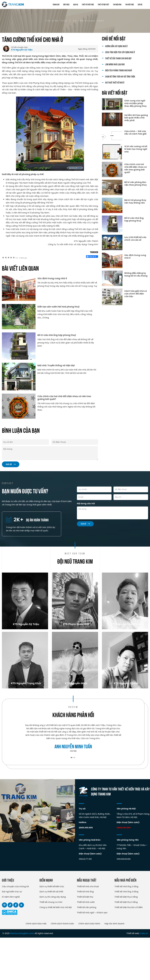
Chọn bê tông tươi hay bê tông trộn (120, 76)
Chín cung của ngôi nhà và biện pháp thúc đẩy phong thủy (136, 103)
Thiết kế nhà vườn (86, 944)
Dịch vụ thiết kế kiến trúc (52, 929)
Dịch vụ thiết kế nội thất (51, 934)
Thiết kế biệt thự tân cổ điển (129, 950)
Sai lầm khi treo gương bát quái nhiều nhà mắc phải (136, 118)
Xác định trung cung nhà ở (52, 278)
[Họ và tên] (94, 489)
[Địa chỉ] (131, 497)
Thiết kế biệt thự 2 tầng (126, 939)
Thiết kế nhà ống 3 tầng (126, 934)
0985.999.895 (86, 870)
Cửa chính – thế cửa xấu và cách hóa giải (135, 133)
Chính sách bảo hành (89, 966)
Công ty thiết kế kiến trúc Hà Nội (56, 950)
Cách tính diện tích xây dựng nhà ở (120, 52)
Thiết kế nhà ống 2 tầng (126, 929)
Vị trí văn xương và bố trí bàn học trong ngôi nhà (136, 149)
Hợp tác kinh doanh (114, 966)
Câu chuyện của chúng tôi (15, 929)
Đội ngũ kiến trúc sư (12, 934)
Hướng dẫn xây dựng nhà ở (116, 46)
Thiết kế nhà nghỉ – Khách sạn (92, 955)
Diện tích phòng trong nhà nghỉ (119, 70)
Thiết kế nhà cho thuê (88, 929)
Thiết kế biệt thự (85, 939)
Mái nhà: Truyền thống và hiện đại (56, 365)
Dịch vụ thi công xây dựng (53, 939)
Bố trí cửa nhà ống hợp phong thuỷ (57, 335)
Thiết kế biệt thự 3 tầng (126, 944)
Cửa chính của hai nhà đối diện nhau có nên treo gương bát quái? (64, 398)
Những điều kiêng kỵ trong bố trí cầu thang (136, 275)
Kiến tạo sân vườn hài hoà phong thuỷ (58, 307)
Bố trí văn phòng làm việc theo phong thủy (136, 184)
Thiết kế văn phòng (87, 950)
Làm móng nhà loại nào (115, 64)
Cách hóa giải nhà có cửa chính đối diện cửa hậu (136, 294)
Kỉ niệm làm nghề (11, 939)
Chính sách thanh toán (62, 966)
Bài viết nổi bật (115, 92)
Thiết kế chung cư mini (51, 944)
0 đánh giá (21, 258)
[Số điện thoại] (131, 489)
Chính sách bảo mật (36, 966)
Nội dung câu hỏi (86, 504)
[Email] (94, 497)
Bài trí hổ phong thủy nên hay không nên (135, 202)
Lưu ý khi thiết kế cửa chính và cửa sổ (135, 239)
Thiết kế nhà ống (85, 934)
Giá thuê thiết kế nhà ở (115, 82)
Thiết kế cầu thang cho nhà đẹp (118, 58)
